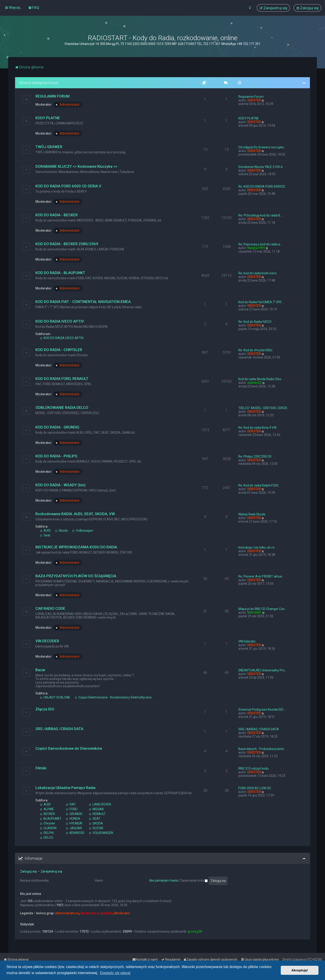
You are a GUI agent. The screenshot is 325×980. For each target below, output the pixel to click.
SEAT (95, 819)
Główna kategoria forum (38, 83)
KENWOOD (75, 833)
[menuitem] (34, 7)
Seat (45, 535)
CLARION (48, 828)
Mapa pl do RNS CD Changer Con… (262, 609)
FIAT (71, 804)
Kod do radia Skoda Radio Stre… (261, 379)
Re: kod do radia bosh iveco (258, 273)
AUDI (45, 531)
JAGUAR (74, 828)
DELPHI (47, 833)
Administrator (67, 105)
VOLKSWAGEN (101, 833)
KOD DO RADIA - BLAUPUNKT (60, 273)
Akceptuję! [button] (300, 970)
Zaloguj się (28, 871)
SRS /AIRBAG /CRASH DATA (59, 729)
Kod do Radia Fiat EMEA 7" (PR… (261, 302)
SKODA (96, 823)
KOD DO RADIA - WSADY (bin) (60, 485)
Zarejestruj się (51, 871)
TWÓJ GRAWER (49, 147)
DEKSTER (254, 100)
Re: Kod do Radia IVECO (255, 322)
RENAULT (97, 814)
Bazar (40, 670)
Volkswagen (83, 531)
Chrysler (48, 823)
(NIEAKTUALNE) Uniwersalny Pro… (262, 670)
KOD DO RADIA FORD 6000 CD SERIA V (68, 186)
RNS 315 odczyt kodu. (254, 768)
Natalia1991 (256, 248)
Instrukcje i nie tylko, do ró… (257, 547)
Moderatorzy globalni (97, 913)
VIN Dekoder (247, 641)
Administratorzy (67, 913)
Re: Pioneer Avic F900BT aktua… (261, 576)
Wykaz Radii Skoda (252, 514)
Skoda (61, 531)
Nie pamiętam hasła (164, 880)
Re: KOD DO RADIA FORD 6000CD (262, 186)
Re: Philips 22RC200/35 (255, 456)
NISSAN (96, 809)
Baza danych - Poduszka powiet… (262, 749)
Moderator (122, 913)
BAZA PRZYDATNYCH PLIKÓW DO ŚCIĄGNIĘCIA (76, 576)
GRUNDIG (74, 814)
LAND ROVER (100, 804)
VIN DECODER (47, 641)
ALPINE (47, 809)
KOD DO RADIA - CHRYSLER (59, 350)
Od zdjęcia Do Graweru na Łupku (261, 147)
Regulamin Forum (251, 97)
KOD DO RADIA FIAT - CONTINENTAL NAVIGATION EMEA (83, 302)
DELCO (47, 838)
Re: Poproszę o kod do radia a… (260, 244)
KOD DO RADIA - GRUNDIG (57, 427)
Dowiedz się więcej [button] (115, 973)
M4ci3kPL (254, 612)
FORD (72, 809)
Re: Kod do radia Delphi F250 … (260, 485)
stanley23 (254, 383)
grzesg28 (195, 931)
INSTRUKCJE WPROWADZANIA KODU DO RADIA (76, 547)
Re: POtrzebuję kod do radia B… (260, 215)
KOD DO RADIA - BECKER (57, 215)
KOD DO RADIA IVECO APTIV (60, 321)
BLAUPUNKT (51, 819)
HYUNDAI (74, 823)
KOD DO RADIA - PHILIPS (56, 456)
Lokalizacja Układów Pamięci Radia (65, 788)
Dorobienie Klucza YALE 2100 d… (261, 167)
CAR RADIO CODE (50, 608)
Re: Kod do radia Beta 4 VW (257, 428)
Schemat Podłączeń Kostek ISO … (262, 710)
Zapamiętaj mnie (194, 880)
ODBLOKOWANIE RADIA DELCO (62, 407)
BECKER (48, 814)
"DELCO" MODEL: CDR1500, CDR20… (264, 408)
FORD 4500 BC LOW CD (255, 788)
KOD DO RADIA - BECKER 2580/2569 (67, 244)
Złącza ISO (45, 709)
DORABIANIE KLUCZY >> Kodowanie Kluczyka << (76, 166)
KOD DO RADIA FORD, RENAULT (62, 379)
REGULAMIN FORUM (52, 96)
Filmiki (41, 768)
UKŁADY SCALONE (55, 697)
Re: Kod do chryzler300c (255, 350)
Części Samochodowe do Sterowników (69, 748)
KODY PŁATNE (48, 118)
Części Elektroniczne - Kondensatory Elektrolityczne (113, 697)
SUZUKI (96, 828)
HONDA (73, 819)
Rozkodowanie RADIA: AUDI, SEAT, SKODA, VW (75, 514)
